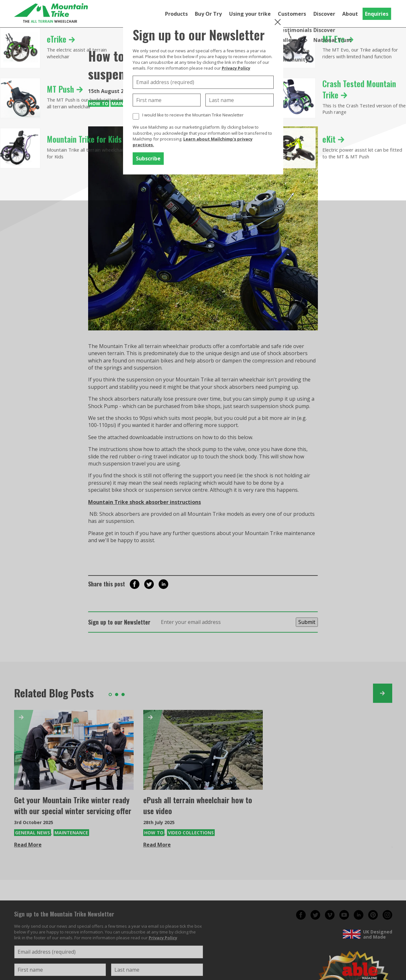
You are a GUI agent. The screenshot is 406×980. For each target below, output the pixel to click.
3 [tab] (123, 695)
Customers (292, 14)
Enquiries (377, 14)
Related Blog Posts (54, 693)
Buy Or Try (208, 14)
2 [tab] (117, 695)
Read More (28, 845)
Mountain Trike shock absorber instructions (145, 502)
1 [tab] (110, 695)
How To (99, 103)
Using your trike (250, 14)
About (350, 14)
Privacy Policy (236, 68)
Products (176, 14)
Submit (307, 622)
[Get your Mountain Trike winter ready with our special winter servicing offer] (74, 750)
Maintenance (71, 833)
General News (33, 833)
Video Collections (191, 833)
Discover (324, 14)
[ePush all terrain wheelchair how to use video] (203, 750)
